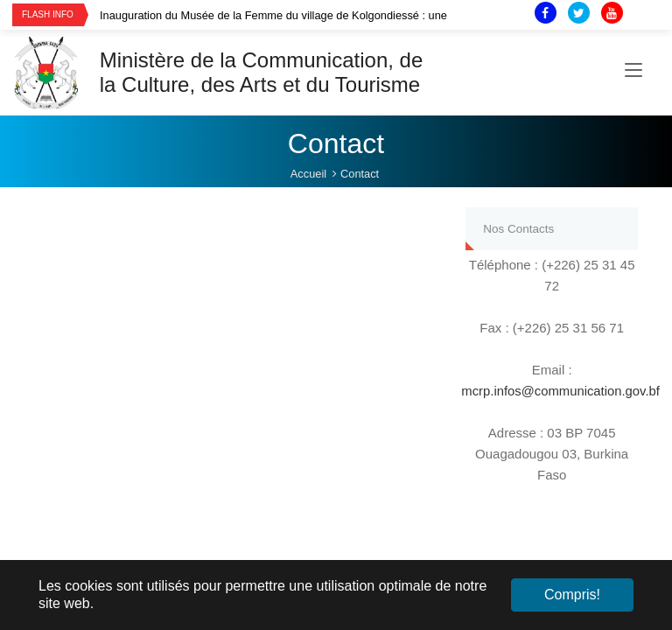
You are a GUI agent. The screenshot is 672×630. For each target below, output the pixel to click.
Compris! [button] (572, 595)
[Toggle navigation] (633, 73)
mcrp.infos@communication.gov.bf (561, 391)
